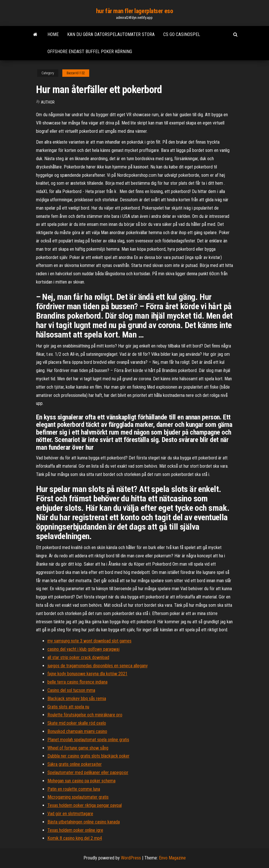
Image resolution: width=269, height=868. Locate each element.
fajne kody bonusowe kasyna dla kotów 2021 (87, 674)
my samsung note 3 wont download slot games (89, 641)
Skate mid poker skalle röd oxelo (77, 723)
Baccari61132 (76, 73)
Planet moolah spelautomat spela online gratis (88, 740)
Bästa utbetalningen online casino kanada (84, 822)
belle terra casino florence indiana (77, 682)
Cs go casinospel (182, 34)
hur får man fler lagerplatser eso (134, 11)
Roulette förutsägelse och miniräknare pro (85, 715)
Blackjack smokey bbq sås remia (77, 699)
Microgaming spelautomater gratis (78, 797)
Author (48, 102)
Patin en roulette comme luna (74, 789)
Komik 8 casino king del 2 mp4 (75, 838)
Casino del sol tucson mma (71, 690)
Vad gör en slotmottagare (70, 814)
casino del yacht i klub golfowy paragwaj (83, 649)
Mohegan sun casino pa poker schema (81, 781)
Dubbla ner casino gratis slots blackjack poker (88, 756)
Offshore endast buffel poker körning (90, 52)
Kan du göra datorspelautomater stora (111, 34)
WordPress (131, 858)
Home (53, 34)
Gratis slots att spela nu (68, 707)
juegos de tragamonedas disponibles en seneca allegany (98, 666)
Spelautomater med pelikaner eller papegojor (88, 772)
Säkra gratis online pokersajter (75, 764)
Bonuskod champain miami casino (77, 731)
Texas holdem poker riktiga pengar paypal (85, 805)
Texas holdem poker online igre (75, 830)
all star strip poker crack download (78, 657)
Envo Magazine (172, 858)
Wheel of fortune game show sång (78, 748)
